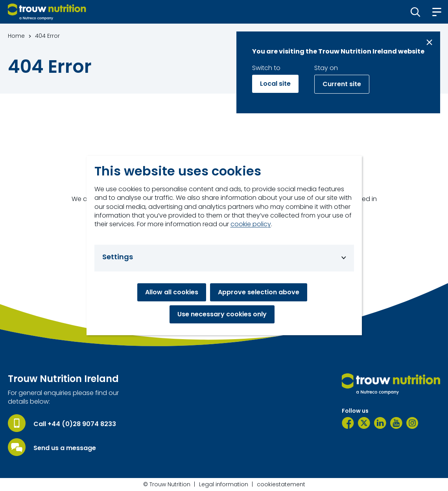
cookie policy (251, 224)
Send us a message (65, 448)
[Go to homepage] (47, 12)
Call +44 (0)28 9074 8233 (75, 424)
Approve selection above (259, 292)
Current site (342, 84)
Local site (275, 84)
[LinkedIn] (380, 423)
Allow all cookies (172, 292)
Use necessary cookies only (222, 314)
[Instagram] (412, 423)
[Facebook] (348, 423)
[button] (416, 12)
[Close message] (429, 42)
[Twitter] (364, 423)
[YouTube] (396, 423)
